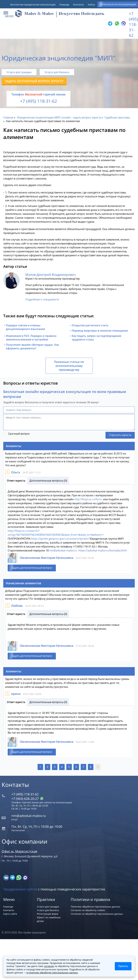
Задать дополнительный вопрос (32, 568)
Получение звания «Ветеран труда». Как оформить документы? (32, 347)
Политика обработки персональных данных (95, 907)
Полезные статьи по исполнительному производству (69, 366)
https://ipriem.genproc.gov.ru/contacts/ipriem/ (60, 539)
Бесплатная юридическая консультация (33, 5)
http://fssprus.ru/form (88, 499)
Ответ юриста (16, 481)
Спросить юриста (120, 435)
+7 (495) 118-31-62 (133, 24)
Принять (123, 966)
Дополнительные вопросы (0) (48, 481)
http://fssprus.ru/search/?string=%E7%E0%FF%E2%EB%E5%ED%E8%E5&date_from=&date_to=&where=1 (56, 533)
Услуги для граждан (19, 72)
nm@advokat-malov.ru (63, 550)
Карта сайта (10, 914)
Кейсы (91, 5)
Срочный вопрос (19, 434)
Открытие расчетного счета (90, 325)
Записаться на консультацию (118, 4)
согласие (49, 966)
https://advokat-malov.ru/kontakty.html (103, 550)
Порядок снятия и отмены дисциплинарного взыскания (25, 327)
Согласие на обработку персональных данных (97, 914)
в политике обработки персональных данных (52, 973)
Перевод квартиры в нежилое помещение (100, 331)
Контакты (79, 5)
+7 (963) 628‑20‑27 (27, 799)
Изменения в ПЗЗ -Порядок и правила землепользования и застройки (31, 338)
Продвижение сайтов (20, 889)
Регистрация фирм (48, 914)
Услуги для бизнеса (57, 72)
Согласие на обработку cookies (88, 910)
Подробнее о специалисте (42, 299)
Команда (64, 5)
